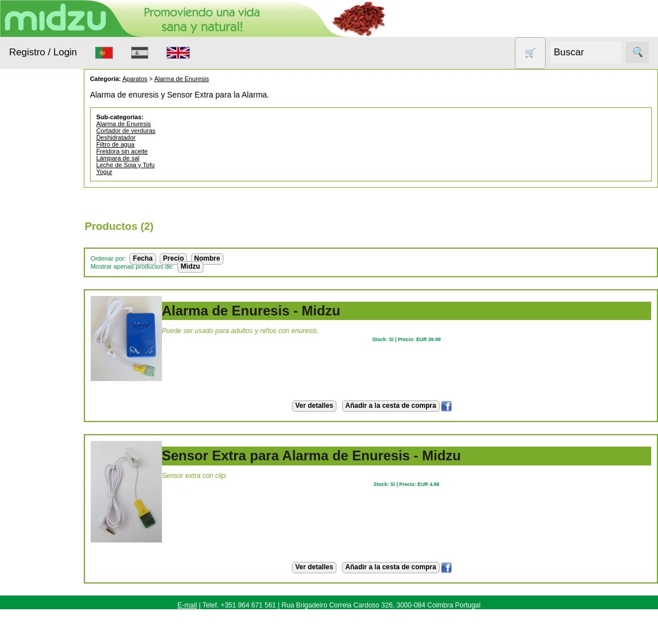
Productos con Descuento (50, 355)
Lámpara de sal (148, 158)
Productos (27, 141)
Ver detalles (329, 406)
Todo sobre (29, 412)
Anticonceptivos (53, 226)
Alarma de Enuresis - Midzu (281, 311)
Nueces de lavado (43, 299)
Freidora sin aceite (153, 151)
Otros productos (53, 327)
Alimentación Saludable (47, 176)
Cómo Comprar (64, 550)
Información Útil (37, 519)
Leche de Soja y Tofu (156, 165)
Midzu (221, 266)
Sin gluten (42, 384)
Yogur (135, 172)
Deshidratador (146, 137)
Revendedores (62, 627)
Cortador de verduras (156, 131)
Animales (40, 204)
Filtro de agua (146, 144)
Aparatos (40, 248)
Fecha (173, 258)
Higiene (37, 270)
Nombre (237, 258)
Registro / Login (43, 52)
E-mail (187, 605)
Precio (204, 258)
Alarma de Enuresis (212, 79)
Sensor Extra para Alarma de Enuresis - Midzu (342, 455)
